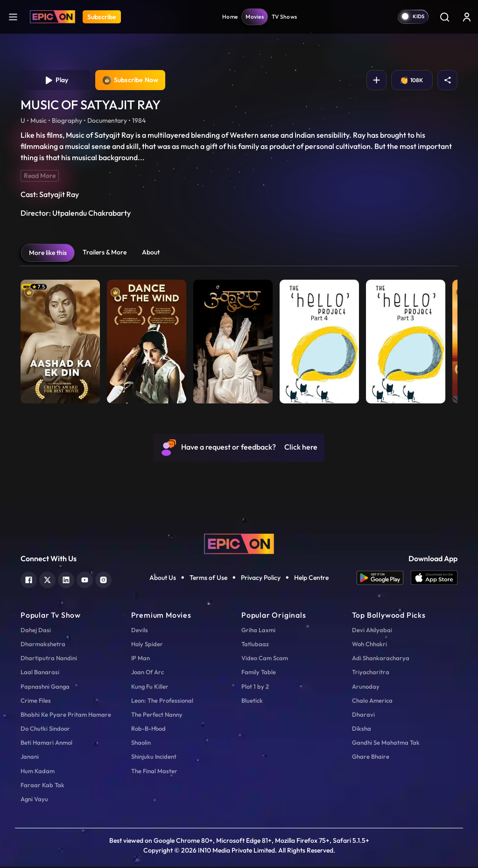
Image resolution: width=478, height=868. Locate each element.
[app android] (384, 579)
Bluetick (252, 702)
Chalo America (372, 702)
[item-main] (60, 341)
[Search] (444, 17)
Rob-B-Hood (148, 730)
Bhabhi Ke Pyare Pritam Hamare (66, 716)
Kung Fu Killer (150, 687)
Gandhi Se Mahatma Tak (386, 744)
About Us (163, 579)
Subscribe (102, 17)
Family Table (259, 673)
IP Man (141, 659)
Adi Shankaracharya (381, 659)
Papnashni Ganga (45, 687)
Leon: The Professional (162, 702)
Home (230, 17)
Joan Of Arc (148, 673)
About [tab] (151, 254)
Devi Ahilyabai (372, 631)
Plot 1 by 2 (255, 687)
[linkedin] (66, 580)
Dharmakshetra (43, 645)
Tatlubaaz (255, 645)
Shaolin (141, 744)
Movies (255, 17)
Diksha (362, 730)
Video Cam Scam (265, 659)
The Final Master (154, 772)
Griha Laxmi (258, 631)
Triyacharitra (371, 673)
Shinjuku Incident (154, 758)
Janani (30, 758)
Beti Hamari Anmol (46, 744)
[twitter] (47, 580)
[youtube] (85, 580)
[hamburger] (13, 17)
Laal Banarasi (40, 673)
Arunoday (366, 687)
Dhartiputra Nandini (49, 659)
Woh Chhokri (369, 645)
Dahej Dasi (36, 631)
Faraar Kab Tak (42, 786)
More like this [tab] (48, 254)
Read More (40, 177)
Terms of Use (208, 579)
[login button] (467, 17)
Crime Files (36, 702)
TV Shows (284, 17)
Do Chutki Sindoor (45, 730)
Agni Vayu (34, 800)
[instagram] (103, 580)
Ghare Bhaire (371, 758)
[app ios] (434, 579)
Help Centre (311, 579)
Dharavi (363, 716)
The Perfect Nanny (157, 716)
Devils (140, 631)
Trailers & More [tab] (105, 254)
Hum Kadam (38, 772)
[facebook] (29, 580)
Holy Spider (147, 645)
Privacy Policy (261, 579)
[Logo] (53, 17)
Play (56, 81)
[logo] (239, 544)
